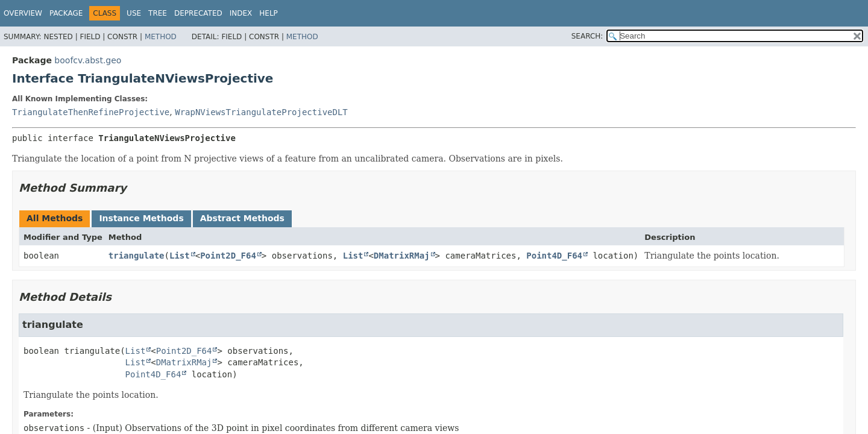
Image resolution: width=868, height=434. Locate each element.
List (180, 256)
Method (161, 37)
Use (134, 13)
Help (269, 13)
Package (66, 13)
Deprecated (198, 13)
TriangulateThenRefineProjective (91, 112)
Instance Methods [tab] (141, 218)
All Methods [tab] (55, 218)
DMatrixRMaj (402, 256)
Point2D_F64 (228, 256)
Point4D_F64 (554, 256)
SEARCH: (587, 36)
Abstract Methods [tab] (242, 218)
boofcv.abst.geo (88, 60)
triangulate (137, 256)
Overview (23, 13)
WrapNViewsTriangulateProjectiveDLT (261, 112)
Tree (158, 13)
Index (241, 13)
